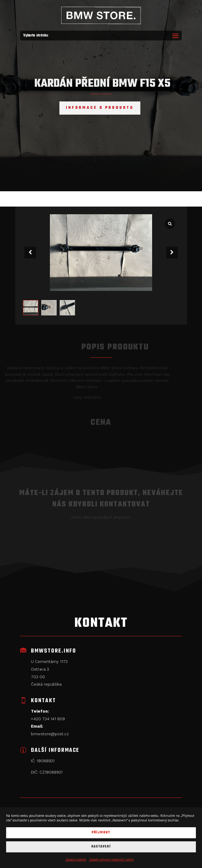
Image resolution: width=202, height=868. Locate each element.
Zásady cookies (76, 859)
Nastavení (101, 847)
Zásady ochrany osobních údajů (111, 859)
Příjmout (101, 833)
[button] (172, 253)
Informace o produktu (94, 108)
